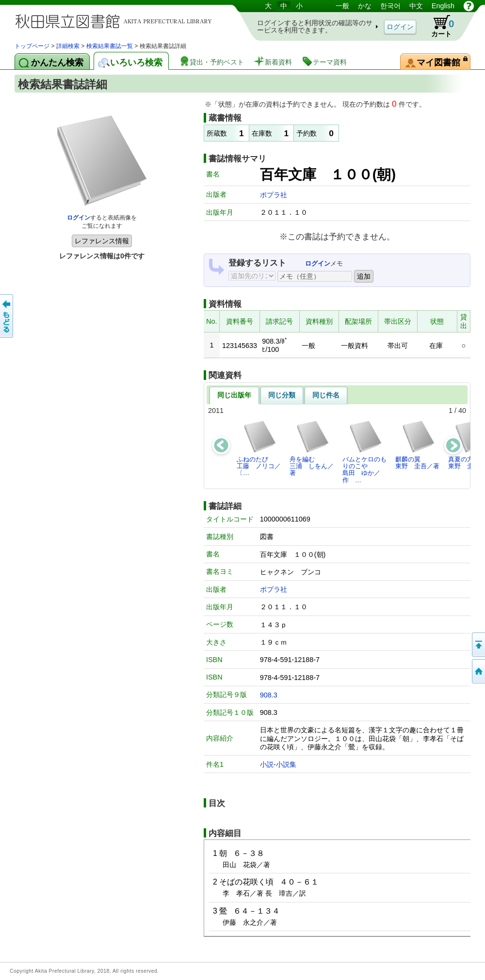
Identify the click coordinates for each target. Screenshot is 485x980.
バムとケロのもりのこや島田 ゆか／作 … (364, 452)
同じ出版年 (234, 395)
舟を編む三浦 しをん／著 (312, 448)
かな (365, 6)
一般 (342, 6)
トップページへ (478, 671)
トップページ (32, 46)
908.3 (269, 695)
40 (462, 411)
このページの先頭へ (478, 645)
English (443, 6)
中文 (416, 6)
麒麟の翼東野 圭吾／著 (417, 445)
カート (438, 26)
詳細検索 (68, 46)
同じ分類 (282, 395)
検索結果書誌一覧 (110, 46)
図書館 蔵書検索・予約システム (116, 21)
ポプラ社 (274, 195)
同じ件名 (326, 395)
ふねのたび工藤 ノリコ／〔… (259, 448)
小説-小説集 (278, 764)
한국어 (390, 6)
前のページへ (7, 316)
